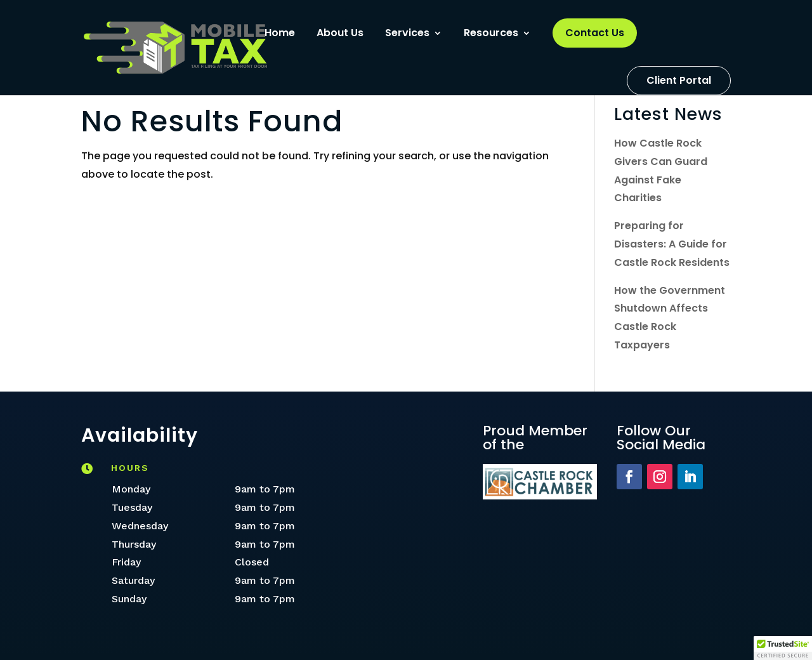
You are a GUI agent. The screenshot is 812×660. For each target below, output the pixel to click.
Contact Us (595, 33)
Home (280, 34)
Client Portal (679, 80)
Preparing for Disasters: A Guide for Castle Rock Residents (672, 244)
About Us (340, 34)
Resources (491, 34)
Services (407, 34)
